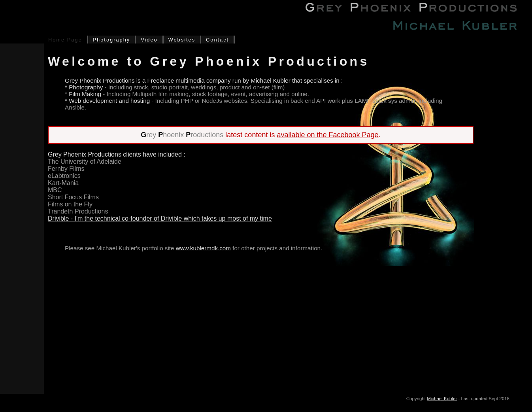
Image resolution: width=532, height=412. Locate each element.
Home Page (65, 40)
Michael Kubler (442, 399)
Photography (112, 40)
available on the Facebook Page (327, 135)
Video (149, 40)
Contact (217, 40)
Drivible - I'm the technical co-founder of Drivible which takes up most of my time (160, 218)
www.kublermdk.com (203, 248)
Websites (182, 40)
